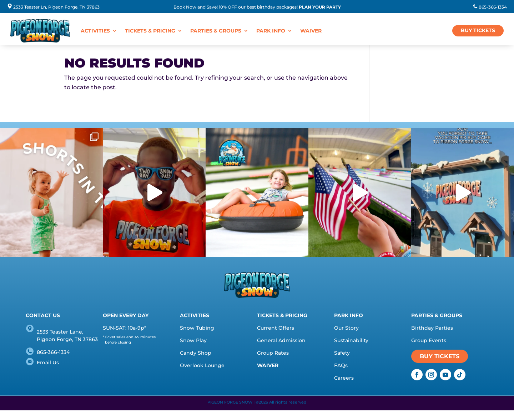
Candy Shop (196, 353)
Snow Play (193, 340)
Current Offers (276, 328)
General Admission (281, 340)
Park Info (271, 31)
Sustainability (351, 340)
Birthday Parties (432, 328)
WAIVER (311, 31)
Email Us (48, 362)
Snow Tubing (197, 328)
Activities (95, 31)
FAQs (341, 365)
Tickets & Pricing (150, 31)
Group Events (429, 340)
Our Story (346, 328)
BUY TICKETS (478, 30)
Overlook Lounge (202, 365)
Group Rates (273, 353)
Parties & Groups (216, 31)
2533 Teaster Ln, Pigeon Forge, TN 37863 (56, 7)
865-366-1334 (493, 7)
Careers (344, 378)
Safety (342, 353)
